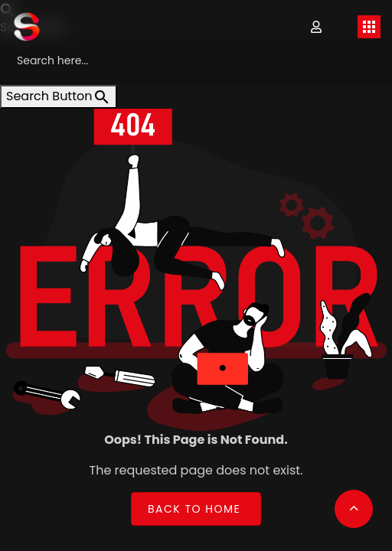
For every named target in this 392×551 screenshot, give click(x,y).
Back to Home (194, 509)
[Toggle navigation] (369, 27)
